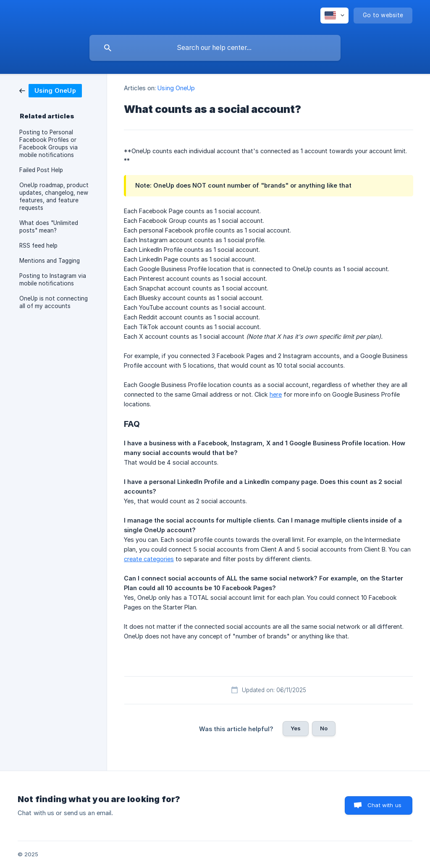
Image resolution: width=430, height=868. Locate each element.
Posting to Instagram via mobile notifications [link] (53, 280)
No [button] (324, 728)
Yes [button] (296, 728)
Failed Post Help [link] (41, 170)
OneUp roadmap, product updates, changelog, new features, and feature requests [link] (54, 196)
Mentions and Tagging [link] (50, 261)
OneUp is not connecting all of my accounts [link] (54, 302)
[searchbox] (215, 48)
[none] (334, 16)
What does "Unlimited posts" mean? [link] (49, 227)
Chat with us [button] (384, 805)
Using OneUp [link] (176, 88)
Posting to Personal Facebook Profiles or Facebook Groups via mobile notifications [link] (49, 144)
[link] (51, 90)
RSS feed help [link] (38, 246)
